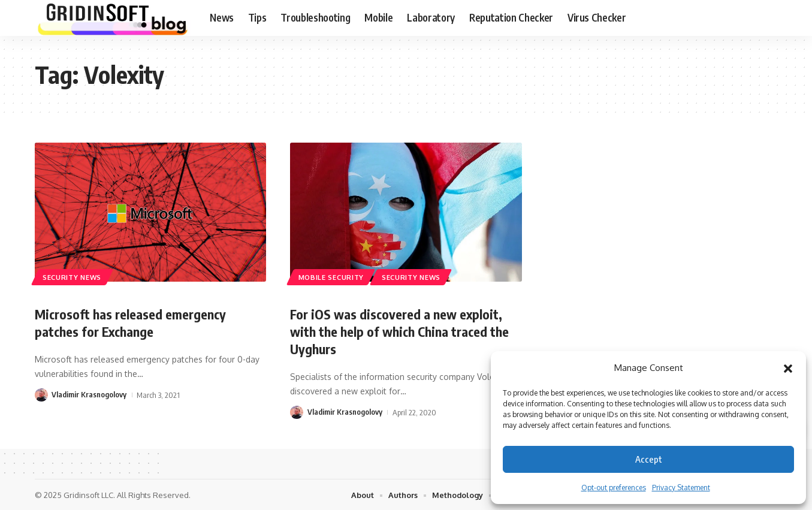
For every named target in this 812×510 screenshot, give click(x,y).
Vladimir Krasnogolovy (89, 394)
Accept (649, 459)
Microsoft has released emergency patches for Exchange (131, 323)
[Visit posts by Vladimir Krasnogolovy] (41, 394)
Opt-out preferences (614, 488)
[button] (788, 368)
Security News (73, 277)
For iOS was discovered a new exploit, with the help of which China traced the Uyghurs (400, 331)
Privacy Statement (681, 488)
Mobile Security (331, 277)
